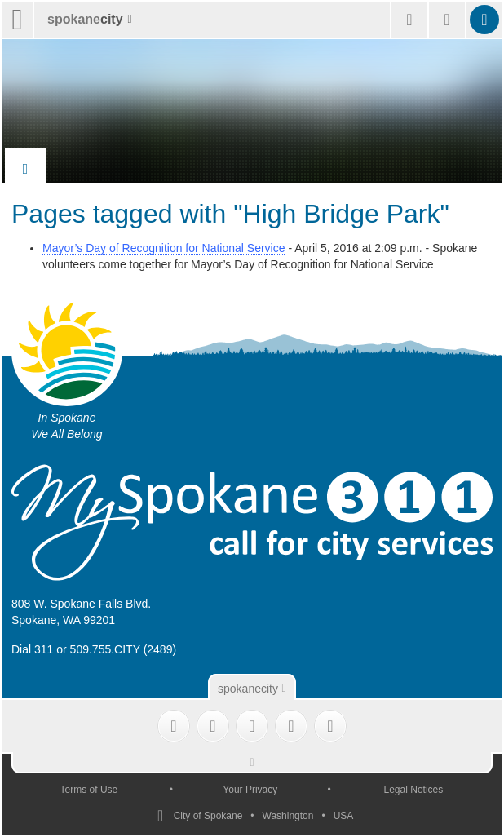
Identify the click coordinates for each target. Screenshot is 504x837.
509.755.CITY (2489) (124, 649)
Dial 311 (32, 649)
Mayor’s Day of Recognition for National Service (164, 248)
